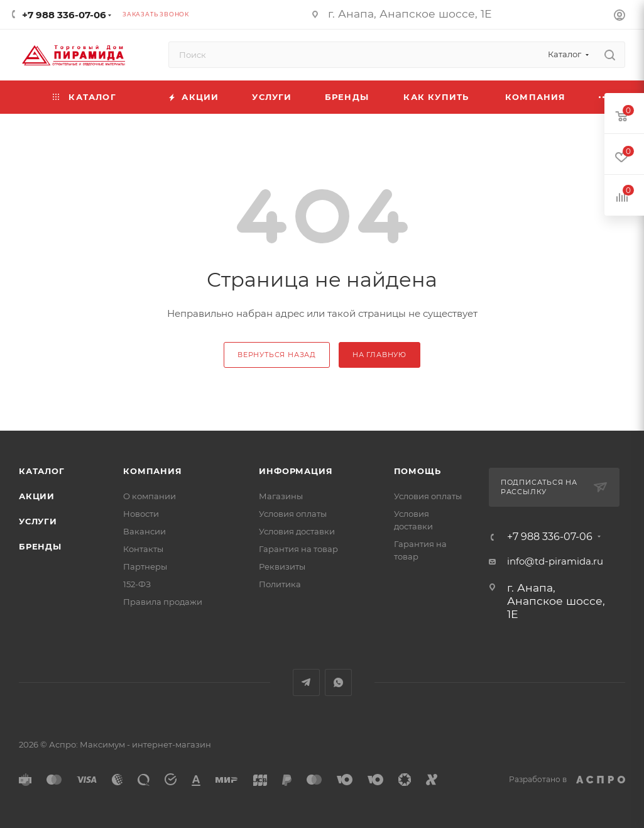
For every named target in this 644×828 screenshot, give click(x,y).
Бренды (40, 546)
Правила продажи (163, 602)
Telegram (306, 682)
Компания (152, 471)
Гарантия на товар (298, 549)
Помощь (418, 471)
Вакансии (145, 531)
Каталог (42, 471)
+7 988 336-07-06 (64, 15)
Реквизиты (282, 566)
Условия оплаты (293, 514)
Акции (37, 496)
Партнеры (145, 566)
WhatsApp (338, 682)
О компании (150, 496)
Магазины (281, 496)
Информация (296, 471)
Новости (141, 514)
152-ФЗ (137, 584)
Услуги (38, 521)
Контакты (143, 549)
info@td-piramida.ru (555, 561)
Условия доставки (297, 531)
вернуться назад (277, 355)
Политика (280, 584)
